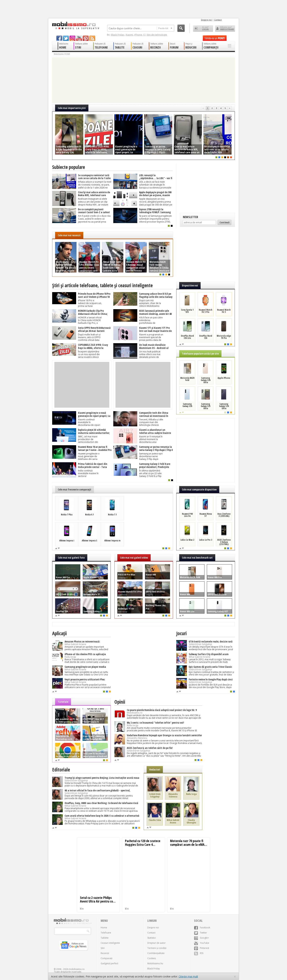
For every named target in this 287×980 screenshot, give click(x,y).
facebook (59, 38)
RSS (199, 953)
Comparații (107, 958)
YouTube (202, 943)
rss (92, 38)
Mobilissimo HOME (62, 54)
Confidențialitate (156, 953)
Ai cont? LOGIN (203, 29)
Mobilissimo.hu (155, 963)
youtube (79, 38)
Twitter (201, 933)
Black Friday (118, 35)
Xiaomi (129, 35)
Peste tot (165, 28)
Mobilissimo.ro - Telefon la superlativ (76, 25)
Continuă (224, 222)
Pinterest (202, 948)
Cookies (152, 958)
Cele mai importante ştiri (72, 108)
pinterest (86, 38)
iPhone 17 (140, 35)
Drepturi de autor (156, 943)
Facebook (202, 928)
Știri (103, 948)
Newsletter (190, 217)
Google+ (201, 938)
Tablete (105, 938)
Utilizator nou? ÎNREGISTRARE (225, 29)
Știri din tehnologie (157, 35)
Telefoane (106, 933)
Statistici (152, 938)
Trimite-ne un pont (215, 38)
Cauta (181, 28)
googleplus (72, 38)
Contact (218, 20)
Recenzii (105, 953)
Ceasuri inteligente (110, 943)
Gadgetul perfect (109, 963)
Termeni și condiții (157, 948)
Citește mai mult (188, 976)
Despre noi (206, 20)
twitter (66, 38)
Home (104, 928)
